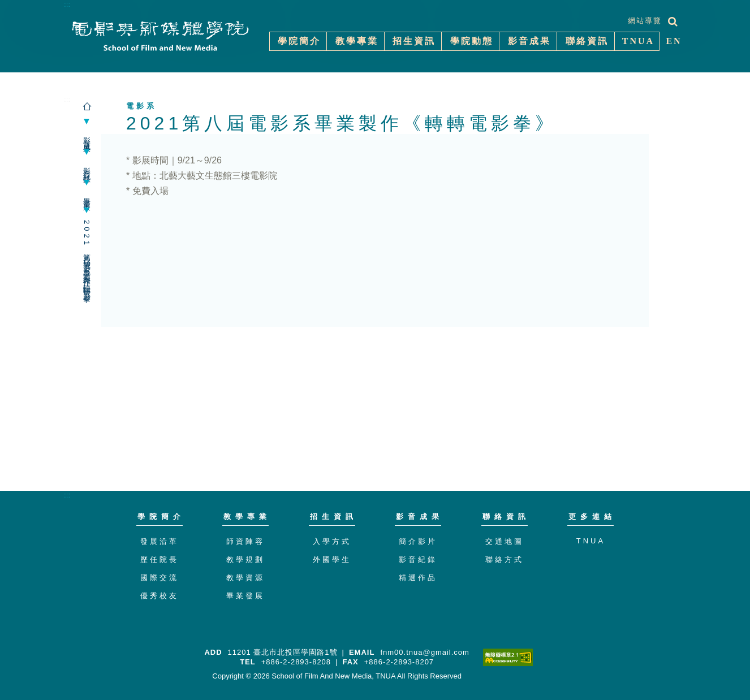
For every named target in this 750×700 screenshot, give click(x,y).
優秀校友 (160, 596)
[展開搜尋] (673, 21)
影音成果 (87, 137)
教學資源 (245, 578)
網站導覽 (645, 21)
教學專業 (247, 517)
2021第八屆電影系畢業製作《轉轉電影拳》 (87, 258)
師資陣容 (245, 541)
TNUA (591, 541)
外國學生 (332, 559)
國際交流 (160, 578)
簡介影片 (418, 541)
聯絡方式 (505, 559)
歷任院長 (160, 559)
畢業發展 (245, 596)
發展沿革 (160, 541)
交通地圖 (505, 541)
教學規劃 (245, 559)
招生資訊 (334, 517)
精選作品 (418, 578)
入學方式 (332, 541)
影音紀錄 (87, 167)
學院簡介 (161, 517)
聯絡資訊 (506, 517)
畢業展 (87, 196)
